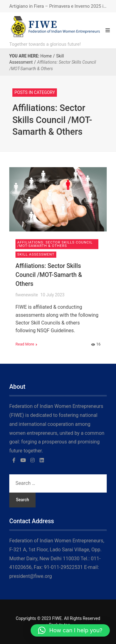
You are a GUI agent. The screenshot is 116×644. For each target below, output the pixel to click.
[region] (58, 591)
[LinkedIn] (42, 460)
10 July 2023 (52, 295)
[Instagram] (32, 460)
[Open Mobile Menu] (108, 30)
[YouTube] (23, 460)
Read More (25, 344)
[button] (70, 630)
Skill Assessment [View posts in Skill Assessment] (36, 254)
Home (46, 56)
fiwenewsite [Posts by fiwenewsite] (27, 295)
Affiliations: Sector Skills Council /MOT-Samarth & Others (49, 275)
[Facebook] (14, 460)
